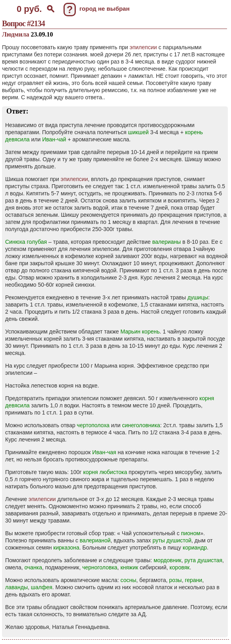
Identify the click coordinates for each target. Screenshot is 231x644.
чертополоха (93, 425)
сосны (129, 580)
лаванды (16, 587)
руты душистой (172, 540)
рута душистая (203, 560)
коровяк (180, 567)
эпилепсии (143, 47)
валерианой (95, 540)
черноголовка (100, 567)
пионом (191, 533)
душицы (198, 297)
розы (175, 580)
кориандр (195, 548)
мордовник (167, 560)
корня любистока (105, 472)
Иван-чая (104, 452)
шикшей (139, 132)
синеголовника (141, 425)
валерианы (166, 242)
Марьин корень (140, 332)
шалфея (42, 587)
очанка (33, 567)
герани (194, 580)
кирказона (66, 548)
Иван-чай (54, 139)
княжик (129, 567)
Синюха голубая (26, 242)
